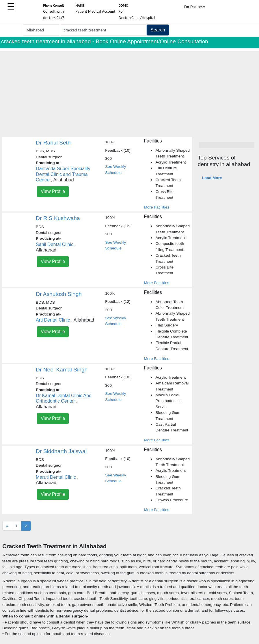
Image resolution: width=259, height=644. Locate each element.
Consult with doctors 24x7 (54, 12)
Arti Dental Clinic (53, 320)
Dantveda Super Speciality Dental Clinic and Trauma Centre (63, 174)
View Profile (53, 191)
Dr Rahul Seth (53, 143)
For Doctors (195, 7)
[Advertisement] (129, 91)
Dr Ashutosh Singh (59, 294)
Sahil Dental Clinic (55, 244)
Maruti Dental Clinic (56, 477)
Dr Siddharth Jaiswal (61, 451)
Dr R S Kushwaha (58, 218)
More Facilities (156, 207)
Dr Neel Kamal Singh (62, 370)
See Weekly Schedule (115, 169)
